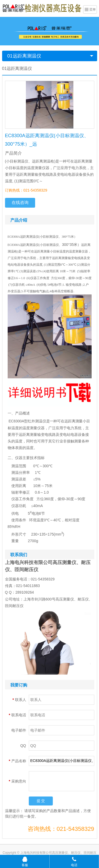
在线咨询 (20, 202)
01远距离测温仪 (24, 56)
